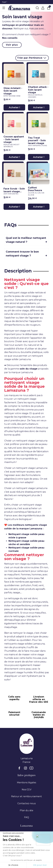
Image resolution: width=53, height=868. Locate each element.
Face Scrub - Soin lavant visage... (14, 191)
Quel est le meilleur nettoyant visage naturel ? (26, 240)
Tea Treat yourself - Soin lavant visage (38, 142)
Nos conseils (10, 38)
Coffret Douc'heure (38, 191)
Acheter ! (14, 107)
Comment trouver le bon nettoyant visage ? (22, 254)
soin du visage (29, 369)
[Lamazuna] (19, 8)
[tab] (26, 240)
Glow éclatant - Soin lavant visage (14, 92)
